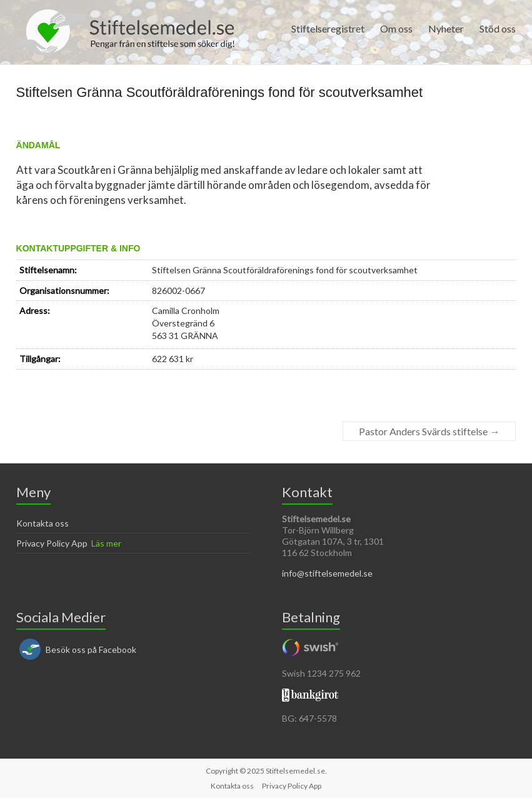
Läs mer (106, 543)
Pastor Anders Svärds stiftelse (429, 431)
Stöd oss (498, 28)
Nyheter (446, 28)
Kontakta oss (43, 523)
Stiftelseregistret (328, 28)
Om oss (396, 28)
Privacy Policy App (52, 543)
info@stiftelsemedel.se (327, 573)
